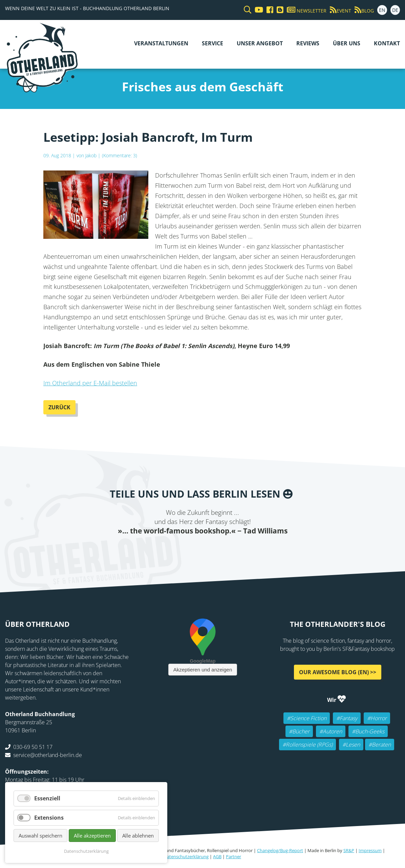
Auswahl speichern (40, 836)
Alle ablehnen (138, 836)
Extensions (49, 818)
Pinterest (243, 549)
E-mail (189, 549)
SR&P (349, 850)
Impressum (370, 850)
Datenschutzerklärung (186, 856)
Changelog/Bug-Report (280, 850)
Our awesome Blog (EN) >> (338, 672)
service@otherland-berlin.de (48, 755)
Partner (233, 856)
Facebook (162, 549)
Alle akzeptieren (92, 836)
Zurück (59, 407)
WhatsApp (216, 549)
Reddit (202, 549)
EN (382, 10)
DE (395, 10)
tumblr (230, 549)
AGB (217, 856)
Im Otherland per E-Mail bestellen (90, 383)
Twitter (175, 549)
